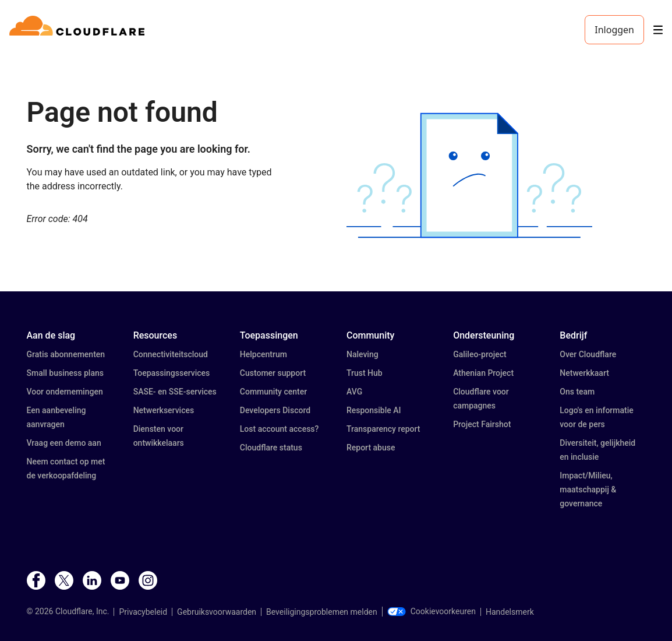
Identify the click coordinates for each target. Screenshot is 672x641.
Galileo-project (480, 354)
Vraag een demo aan (64, 443)
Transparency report (383, 429)
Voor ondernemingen (65, 392)
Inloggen (614, 30)
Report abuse (371, 448)
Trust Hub (365, 373)
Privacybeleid (143, 612)
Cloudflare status (271, 448)
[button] (469, 175)
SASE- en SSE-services (175, 392)
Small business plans (65, 373)
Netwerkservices (164, 410)
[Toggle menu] (658, 30)
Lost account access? (280, 429)
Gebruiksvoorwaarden (217, 612)
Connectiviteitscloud (171, 354)
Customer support (273, 373)
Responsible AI (374, 410)
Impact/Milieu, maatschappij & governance (588, 489)
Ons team (577, 392)
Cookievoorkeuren (432, 611)
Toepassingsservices (172, 373)
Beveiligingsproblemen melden (322, 612)
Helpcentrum (264, 354)
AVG (354, 392)
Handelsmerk (510, 612)
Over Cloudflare (588, 354)
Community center (273, 392)
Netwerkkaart (584, 373)
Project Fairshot (482, 424)
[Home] (79, 30)
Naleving (362, 354)
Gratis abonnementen (66, 354)
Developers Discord (275, 410)
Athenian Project (483, 373)
